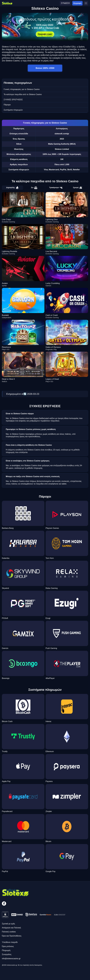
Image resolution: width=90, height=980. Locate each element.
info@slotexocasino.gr (11, 959)
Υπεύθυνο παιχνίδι (10, 942)
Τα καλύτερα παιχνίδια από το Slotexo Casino (23, 94)
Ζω (34, 188)
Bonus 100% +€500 (45, 68)
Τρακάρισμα (56, 188)
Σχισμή (78, 188)
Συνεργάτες (7, 954)
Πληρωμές (6, 950)
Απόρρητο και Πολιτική (11, 928)
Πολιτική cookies (9, 932)
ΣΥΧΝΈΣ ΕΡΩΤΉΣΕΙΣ (13, 100)
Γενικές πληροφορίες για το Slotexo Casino (22, 89)
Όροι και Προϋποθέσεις (12, 936)
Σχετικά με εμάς (8, 924)
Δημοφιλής (12, 188)
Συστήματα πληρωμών (13, 110)
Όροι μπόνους (8, 946)
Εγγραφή (77, 3)
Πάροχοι (7, 105)
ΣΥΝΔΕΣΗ (65, 3)
